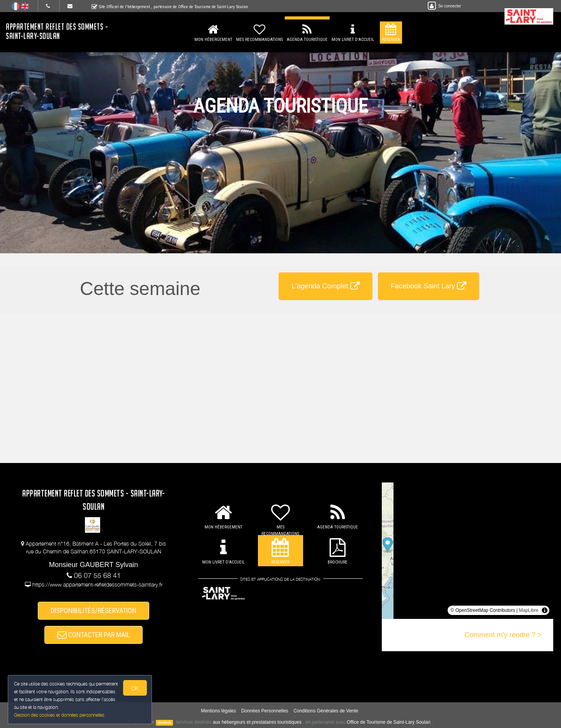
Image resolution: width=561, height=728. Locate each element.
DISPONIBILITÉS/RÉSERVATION (93, 610)
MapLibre (529, 610)
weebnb (164, 723)
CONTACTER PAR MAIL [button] (93, 635)
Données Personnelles (265, 711)
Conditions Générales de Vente (326, 711)
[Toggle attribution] (545, 610)
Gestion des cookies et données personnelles (59, 715)
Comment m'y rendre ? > (503, 635)
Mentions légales (219, 711)
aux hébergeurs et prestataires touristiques (257, 722)
